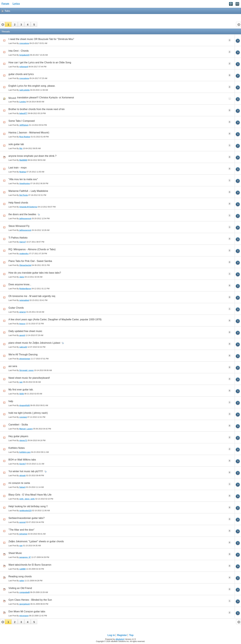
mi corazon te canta (19, 483)
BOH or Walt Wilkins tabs (22, 460)
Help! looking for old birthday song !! (28, 506)
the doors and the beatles (22, 214)
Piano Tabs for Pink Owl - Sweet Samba (30, 261)
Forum (5, 4)
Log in (111, 635)
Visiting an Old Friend (20, 588)
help (11, 401)
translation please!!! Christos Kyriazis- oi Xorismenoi (46, 98)
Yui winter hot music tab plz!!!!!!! (26, 471)
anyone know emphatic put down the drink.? (32, 156)
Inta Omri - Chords (19, 51)
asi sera (13, 366)
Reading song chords (20, 576)
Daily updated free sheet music (25, 331)
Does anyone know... (20, 284)
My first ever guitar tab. (21, 390)
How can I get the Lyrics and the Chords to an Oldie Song (40, 62)
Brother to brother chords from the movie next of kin (37, 109)
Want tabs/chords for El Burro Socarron (30, 565)
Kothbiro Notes (17, 448)
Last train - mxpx (18, 168)
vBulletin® (120, 639)
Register (122, 635)
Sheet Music (15, 553)
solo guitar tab (16, 144)
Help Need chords (18, 203)
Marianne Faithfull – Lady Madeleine (28, 191)
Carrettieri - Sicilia (18, 425)
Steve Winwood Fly (19, 226)
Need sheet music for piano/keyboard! (29, 378)
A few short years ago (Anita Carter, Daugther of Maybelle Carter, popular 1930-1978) (55, 319)
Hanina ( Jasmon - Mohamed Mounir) (29, 133)
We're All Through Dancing (23, 355)
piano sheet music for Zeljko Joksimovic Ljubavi (34, 343)
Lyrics (16, 4)
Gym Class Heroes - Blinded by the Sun (30, 600)
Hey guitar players (18, 436)
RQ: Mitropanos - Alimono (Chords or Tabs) (32, 249)
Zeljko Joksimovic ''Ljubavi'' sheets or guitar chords (36, 541)
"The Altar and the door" (22, 530)
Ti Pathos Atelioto (18, 238)
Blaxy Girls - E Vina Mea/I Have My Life (30, 495)
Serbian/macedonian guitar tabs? (27, 518)
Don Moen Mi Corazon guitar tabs (27, 611)
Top (131, 635)
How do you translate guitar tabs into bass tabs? (35, 273)
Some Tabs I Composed (22, 121)
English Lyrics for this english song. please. (32, 86)
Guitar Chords (16, 308)
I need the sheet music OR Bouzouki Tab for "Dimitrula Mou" (41, 39)
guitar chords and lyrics (21, 74)
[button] (8, 24)
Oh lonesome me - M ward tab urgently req (32, 296)
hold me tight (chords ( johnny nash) (28, 413)
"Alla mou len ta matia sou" (23, 179)
